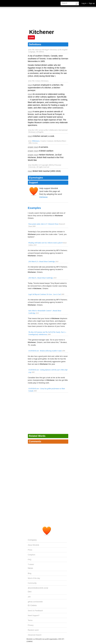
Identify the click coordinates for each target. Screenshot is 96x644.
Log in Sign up (88, 3)
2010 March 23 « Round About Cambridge (42, 262)
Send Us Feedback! (35, 611)
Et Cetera (32, 605)
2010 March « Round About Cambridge (41, 278)
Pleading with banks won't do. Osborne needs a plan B (45, 243)
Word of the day (34, 578)
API (29, 597)
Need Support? (34, 615)
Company (32, 540)
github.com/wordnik (35, 602)
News (30, 568)
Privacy (31, 625)
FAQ (30, 560)
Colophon (32, 555)
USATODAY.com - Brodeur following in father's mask (45, 351)
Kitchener (43, 197)
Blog (30, 573)
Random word (33, 630)
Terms (30, 620)
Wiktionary (36, 141)
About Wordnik (34, 545)
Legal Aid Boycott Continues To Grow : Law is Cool (45, 294)
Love (31, 37)
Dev (30, 592)
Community (32, 583)
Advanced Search (35, 635)
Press (30, 550)
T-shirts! (31, 564)
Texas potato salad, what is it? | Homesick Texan (43, 224)
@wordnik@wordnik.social (38, 588)
